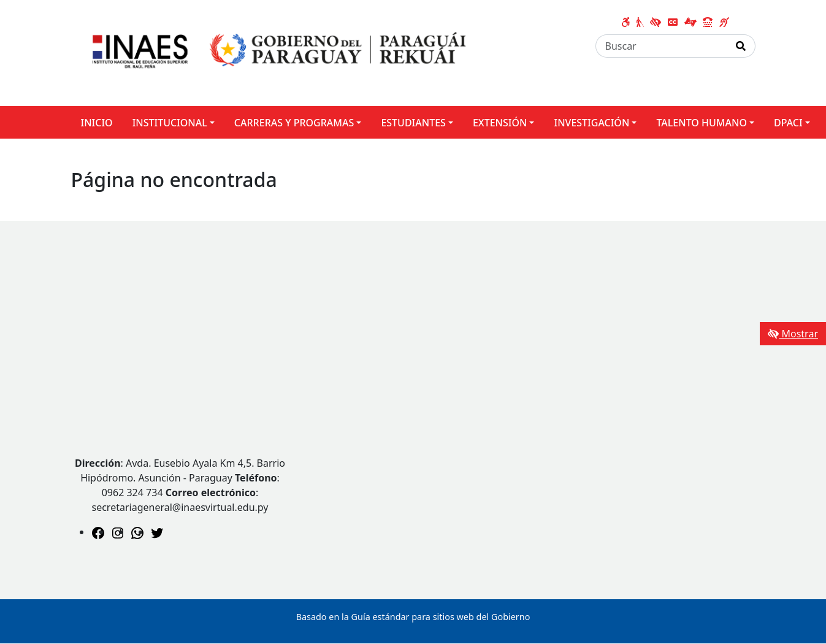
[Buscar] (661, 46)
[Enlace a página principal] (275, 52)
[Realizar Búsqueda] (741, 46)
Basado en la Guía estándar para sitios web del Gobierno (413, 617)
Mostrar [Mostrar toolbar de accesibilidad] (793, 334)
